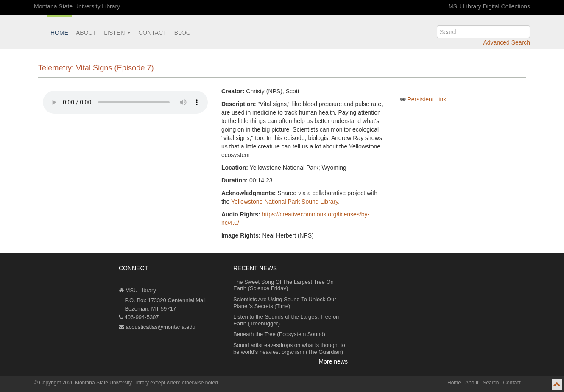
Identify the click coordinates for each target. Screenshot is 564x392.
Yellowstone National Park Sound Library (285, 202)
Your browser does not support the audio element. (125, 102)
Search (491, 383)
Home (59, 33)
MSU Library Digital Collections (489, 6)
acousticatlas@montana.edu (157, 327)
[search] (483, 32)
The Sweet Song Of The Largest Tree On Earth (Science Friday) (283, 285)
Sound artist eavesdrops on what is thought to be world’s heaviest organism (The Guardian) (289, 349)
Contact (152, 33)
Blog (183, 33)
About (86, 33)
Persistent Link (427, 99)
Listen (117, 33)
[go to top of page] (557, 384)
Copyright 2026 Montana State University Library (94, 383)
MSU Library (137, 290)
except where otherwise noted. (185, 383)
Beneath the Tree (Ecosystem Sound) (279, 334)
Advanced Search (507, 42)
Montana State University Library (77, 6)
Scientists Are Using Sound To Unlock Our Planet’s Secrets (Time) (285, 303)
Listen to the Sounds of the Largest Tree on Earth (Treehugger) (286, 320)
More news (333, 361)
